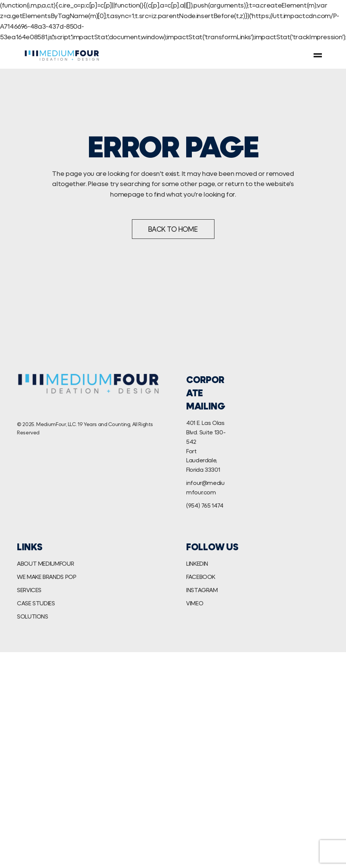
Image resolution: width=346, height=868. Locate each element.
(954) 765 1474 (205, 505)
